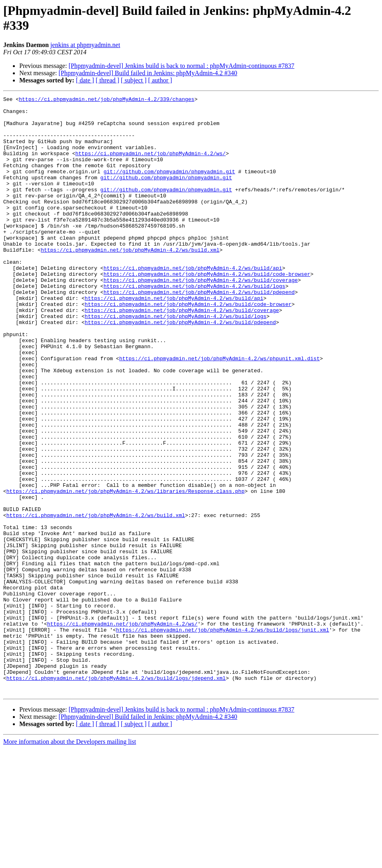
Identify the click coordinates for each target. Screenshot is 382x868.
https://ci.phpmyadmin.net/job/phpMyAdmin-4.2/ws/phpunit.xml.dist (220, 411)
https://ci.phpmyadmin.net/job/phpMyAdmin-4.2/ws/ (150, 165)
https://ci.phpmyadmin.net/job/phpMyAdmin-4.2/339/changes (107, 100)
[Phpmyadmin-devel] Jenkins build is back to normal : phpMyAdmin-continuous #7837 (182, 66)
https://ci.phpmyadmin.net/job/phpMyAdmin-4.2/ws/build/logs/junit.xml (223, 737)
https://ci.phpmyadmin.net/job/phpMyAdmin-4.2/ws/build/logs (194, 324)
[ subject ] (134, 80)
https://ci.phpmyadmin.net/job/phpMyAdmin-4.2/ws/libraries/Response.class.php (126, 570)
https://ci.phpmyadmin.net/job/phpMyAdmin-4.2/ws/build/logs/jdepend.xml (116, 795)
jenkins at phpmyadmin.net (85, 45)
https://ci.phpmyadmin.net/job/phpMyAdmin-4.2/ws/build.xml (130, 281)
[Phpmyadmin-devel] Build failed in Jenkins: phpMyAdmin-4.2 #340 (148, 73)
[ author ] (160, 80)
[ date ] (85, 80)
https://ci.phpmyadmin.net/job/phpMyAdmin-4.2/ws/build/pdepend (199, 332)
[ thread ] (107, 80)
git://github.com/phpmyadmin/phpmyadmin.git (170, 187)
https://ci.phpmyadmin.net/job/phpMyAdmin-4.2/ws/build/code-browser (207, 310)
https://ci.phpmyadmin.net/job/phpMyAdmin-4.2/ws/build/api (193, 303)
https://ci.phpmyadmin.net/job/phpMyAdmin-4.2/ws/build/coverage (201, 317)
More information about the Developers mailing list (70, 861)
